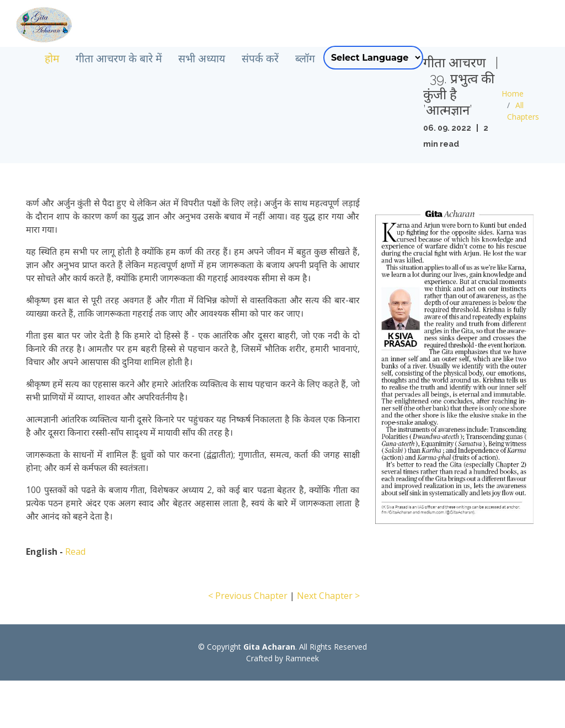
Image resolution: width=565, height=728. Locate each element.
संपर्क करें (299, 58)
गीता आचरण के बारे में (158, 58)
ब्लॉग (344, 58)
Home (523, 117)
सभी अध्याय (241, 58)
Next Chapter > (328, 643)
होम (91, 58)
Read (75, 599)
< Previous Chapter (248, 643)
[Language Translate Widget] (412, 58)
